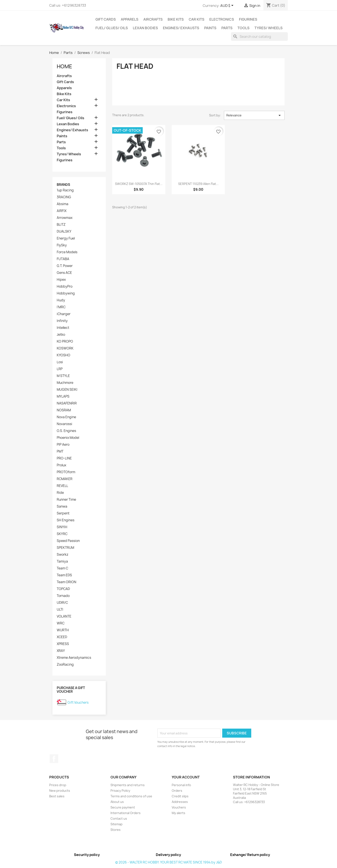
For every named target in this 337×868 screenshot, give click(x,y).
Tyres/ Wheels (269, 28)
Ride (60, 493)
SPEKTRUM (65, 548)
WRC (61, 623)
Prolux (61, 465)
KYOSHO (64, 355)
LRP (60, 369)
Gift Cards (106, 19)
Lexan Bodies (145, 28)
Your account (186, 777)
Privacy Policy (120, 791)
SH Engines (66, 520)
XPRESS (63, 644)
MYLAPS (63, 397)
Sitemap (116, 824)
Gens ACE (64, 273)
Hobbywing (66, 293)
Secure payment (123, 807)
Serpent (63, 513)
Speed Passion (68, 541)
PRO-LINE (64, 458)
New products (60, 791)
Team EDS (64, 575)
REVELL (62, 486)
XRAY (61, 651)
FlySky (62, 245)
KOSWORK (65, 348)
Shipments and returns (128, 785)
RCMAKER (65, 479)
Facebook (54, 759)
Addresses (180, 802)
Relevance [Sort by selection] (254, 115)
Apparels (130, 19)
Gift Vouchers (78, 702)
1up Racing (65, 190)
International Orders (126, 813)
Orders (177, 791)
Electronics (222, 19)
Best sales (57, 796)
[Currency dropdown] (228, 6)
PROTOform (66, 472)
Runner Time (66, 500)
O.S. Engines (66, 431)
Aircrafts (153, 19)
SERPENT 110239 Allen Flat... (198, 184)
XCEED (62, 637)
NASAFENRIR (67, 403)
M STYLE (63, 376)
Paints (210, 28)
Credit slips (180, 796)
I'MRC (61, 307)
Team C (62, 568)
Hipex (61, 280)
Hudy (61, 300)
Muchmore (65, 383)
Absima (63, 204)
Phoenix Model (68, 438)
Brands (63, 185)
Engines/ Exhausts (181, 28)
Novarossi (64, 424)
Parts (227, 28)
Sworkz (63, 555)
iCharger (64, 314)
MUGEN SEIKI (67, 390)
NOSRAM (64, 410)
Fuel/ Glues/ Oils (112, 28)
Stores (116, 830)
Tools (244, 28)
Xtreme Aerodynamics (74, 658)
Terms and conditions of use (131, 796)
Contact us (119, 818)
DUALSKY (64, 232)
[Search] (259, 37)
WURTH (63, 630)
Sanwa (62, 506)
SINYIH (62, 527)
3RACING (64, 197)
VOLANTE (64, 616)
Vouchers (179, 807)
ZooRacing (65, 665)
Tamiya (62, 561)
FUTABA (63, 259)
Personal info (181, 785)
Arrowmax (65, 218)
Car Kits (197, 19)
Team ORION (67, 582)
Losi (60, 362)
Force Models (67, 252)
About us (117, 802)
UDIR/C (62, 603)
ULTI (60, 610)
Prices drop (58, 785)
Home (64, 66)
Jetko (61, 335)
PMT (60, 452)
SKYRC (62, 534)
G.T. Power (65, 266)
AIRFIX (62, 211)
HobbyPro (65, 287)
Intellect (63, 328)
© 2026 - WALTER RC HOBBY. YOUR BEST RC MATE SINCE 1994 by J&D (168, 862)
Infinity (62, 321)
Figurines (248, 19)
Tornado (63, 596)
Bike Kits (176, 19)
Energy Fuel (66, 238)
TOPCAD (63, 589)
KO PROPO (65, 342)
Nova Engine (66, 417)
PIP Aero (63, 445)
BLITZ (61, 225)
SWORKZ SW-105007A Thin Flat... (139, 184)
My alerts (178, 813)
